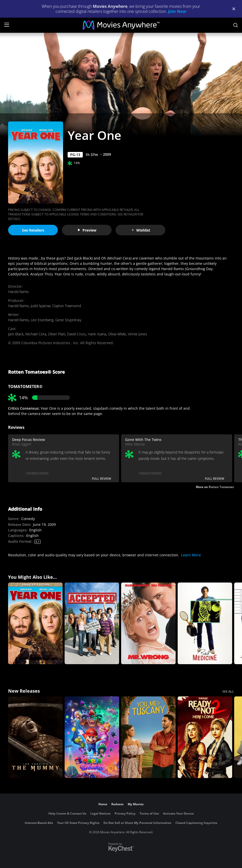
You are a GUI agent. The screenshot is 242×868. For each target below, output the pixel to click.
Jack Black (16, 334)
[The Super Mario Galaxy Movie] (92, 737)
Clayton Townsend (67, 306)
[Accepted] (92, 623)
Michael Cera (36, 334)
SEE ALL (228, 692)
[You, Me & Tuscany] (148, 737)
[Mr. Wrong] (148, 623)
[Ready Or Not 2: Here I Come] (205, 737)
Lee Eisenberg (42, 320)
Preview (87, 230)
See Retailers (33, 230)
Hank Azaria (97, 334)
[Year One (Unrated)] (35, 623)
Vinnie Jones (138, 334)
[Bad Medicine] (205, 623)
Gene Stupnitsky (68, 320)
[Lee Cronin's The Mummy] (35, 737)
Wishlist (141, 230)
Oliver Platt (57, 334)
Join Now (177, 11)
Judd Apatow (41, 306)
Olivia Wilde (117, 334)
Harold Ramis (18, 292)
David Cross (76, 334)
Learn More (191, 555)
